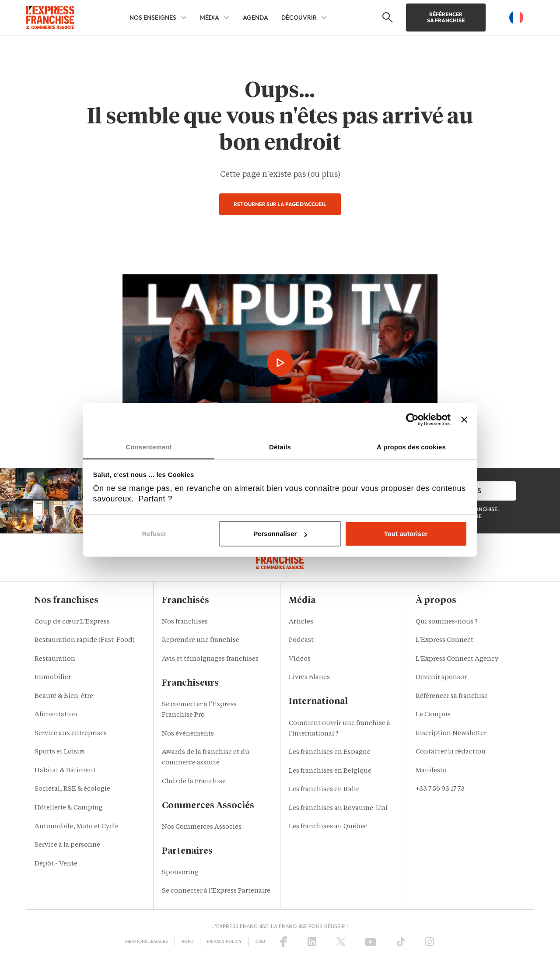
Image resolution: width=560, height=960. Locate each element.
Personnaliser (280, 534)
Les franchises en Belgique (330, 771)
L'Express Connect (444, 640)
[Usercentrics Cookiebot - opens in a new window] (412, 420)
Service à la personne (67, 845)
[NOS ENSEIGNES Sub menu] (184, 18)
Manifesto (431, 771)
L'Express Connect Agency (457, 659)
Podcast (301, 640)
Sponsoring (180, 873)
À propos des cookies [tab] (411, 447)
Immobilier (53, 678)
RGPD (187, 941)
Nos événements (188, 734)
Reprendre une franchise (201, 640)
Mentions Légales (147, 941)
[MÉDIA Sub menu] (227, 18)
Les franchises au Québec (328, 827)
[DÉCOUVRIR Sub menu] (324, 18)
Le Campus (433, 715)
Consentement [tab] (149, 447)
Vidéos (300, 659)
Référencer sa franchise (446, 17)
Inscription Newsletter (451, 734)
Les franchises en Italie (324, 790)
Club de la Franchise (194, 782)
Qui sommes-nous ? (447, 622)
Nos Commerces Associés (202, 827)
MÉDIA (210, 18)
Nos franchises (185, 622)
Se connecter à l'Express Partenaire (216, 891)
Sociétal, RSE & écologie (72, 789)
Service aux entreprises (71, 734)
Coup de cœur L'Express (72, 622)
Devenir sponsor (441, 678)
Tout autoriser (406, 534)
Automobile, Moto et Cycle (77, 827)
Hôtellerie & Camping (69, 808)
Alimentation (56, 715)
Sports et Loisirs (60, 752)
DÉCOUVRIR (299, 18)
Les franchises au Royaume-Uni (338, 808)
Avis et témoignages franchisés (210, 659)
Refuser (154, 534)
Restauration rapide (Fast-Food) (85, 640)
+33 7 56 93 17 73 (440, 789)
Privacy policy (224, 941)
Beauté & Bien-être (64, 696)
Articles (301, 622)
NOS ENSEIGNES (153, 18)
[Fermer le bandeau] (464, 420)
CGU (260, 941)
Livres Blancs (309, 678)
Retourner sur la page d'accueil (280, 204)
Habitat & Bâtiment (65, 771)
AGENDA (255, 18)
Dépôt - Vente (56, 864)
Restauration (55, 659)
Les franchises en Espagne (330, 752)
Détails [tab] (280, 447)
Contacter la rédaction (451, 752)
